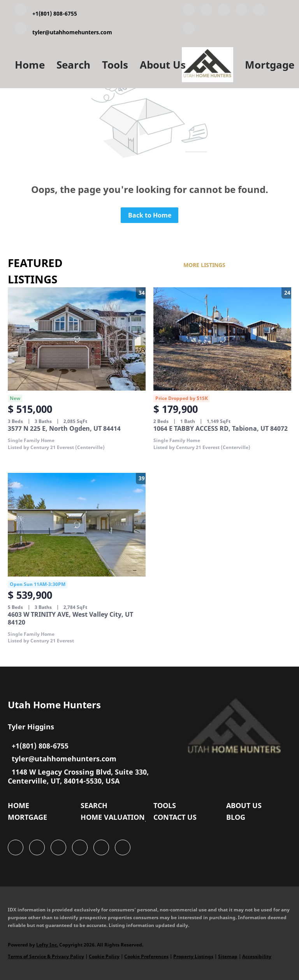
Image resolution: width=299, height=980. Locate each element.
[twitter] (224, 11)
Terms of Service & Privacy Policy (46, 956)
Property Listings (193, 956)
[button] (20, 807)
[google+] (189, 30)
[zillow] (241, 11)
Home (30, 65)
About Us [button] (163, 65)
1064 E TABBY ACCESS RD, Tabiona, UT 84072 (221, 428)
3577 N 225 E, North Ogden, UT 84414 (64, 428)
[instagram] (259, 11)
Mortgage (270, 65)
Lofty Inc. (47, 945)
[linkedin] (206, 11)
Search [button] (73, 65)
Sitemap (228, 956)
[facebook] (189, 11)
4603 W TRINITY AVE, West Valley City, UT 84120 (70, 618)
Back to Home (150, 215)
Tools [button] (115, 65)
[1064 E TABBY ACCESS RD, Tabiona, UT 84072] (222, 339)
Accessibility (257, 956)
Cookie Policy (104, 956)
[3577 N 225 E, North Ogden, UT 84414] (77, 339)
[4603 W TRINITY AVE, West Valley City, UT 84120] (77, 525)
